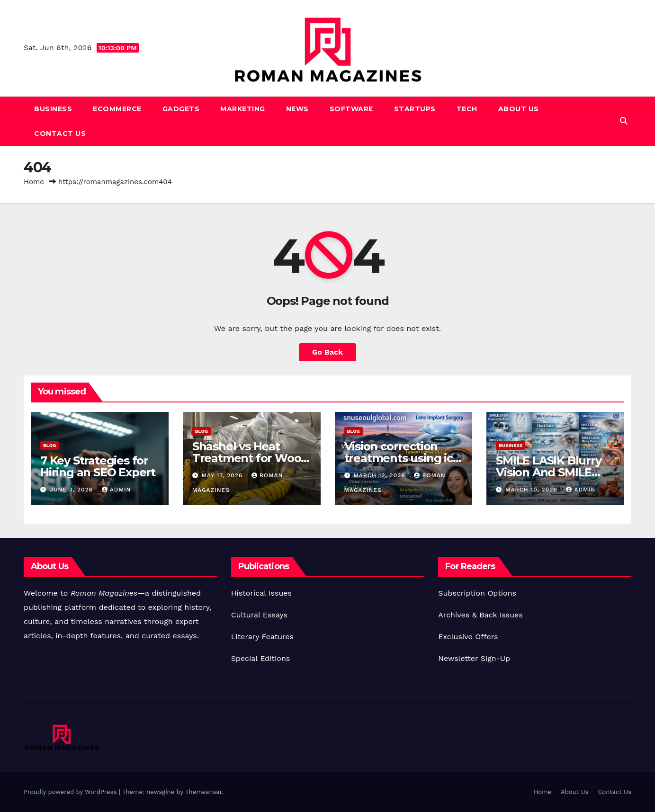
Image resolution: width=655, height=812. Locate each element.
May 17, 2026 (223, 475)
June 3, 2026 (72, 490)
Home (34, 182)
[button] (624, 121)
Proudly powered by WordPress (71, 792)
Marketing (243, 109)
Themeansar (203, 792)
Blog (49, 445)
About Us (519, 109)
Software (351, 109)
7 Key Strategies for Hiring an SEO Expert (98, 466)
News (297, 109)
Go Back (327, 352)
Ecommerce (117, 109)
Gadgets (181, 109)
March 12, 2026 (380, 475)
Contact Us (60, 134)
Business (53, 109)
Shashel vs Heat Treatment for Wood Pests (250, 458)
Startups (415, 109)
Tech (467, 109)
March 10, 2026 (532, 490)
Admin (117, 490)
